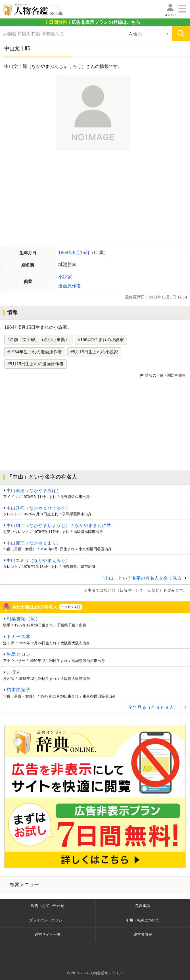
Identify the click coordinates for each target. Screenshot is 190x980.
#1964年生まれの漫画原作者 (35, 352)
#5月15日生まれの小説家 (94, 352)
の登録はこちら (92, 22)
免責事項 (143, 906)
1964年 (66, 253)
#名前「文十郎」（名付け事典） (38, 340)
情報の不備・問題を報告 (165, 375)
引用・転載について (143, 920)
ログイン (170, 15)
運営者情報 (143, 934)
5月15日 (81, 253)
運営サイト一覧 (48, 934)
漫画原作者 (70, 286)
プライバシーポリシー (47, 920)
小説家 (65, 277)
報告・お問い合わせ (48, 906)
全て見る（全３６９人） (153, 707)
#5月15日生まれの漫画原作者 (36, 364)
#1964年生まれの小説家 (101, 340)
